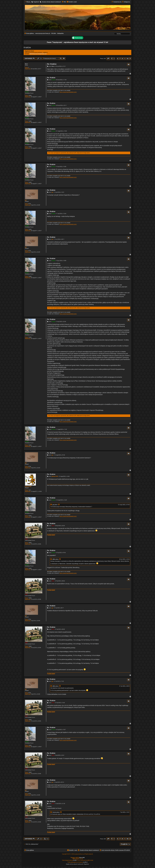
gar (26, 200)
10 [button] (127, 59)
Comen (27, 92)
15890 (30, 543)
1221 (30, 490)
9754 (30, 204)
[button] (108, 59)
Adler (26, 539)
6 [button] (118, 59)
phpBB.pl (85, 862)
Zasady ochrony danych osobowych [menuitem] (51, 2)
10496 (30, 95)
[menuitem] (64, 2)
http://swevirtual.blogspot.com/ (68, 92)
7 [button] (120, 59)
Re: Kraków (52, 64)
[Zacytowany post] (59, 505)
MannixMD (82, 858)
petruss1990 (28, 486)
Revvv (26, 64)
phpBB (75, 860)
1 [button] (114, 59)
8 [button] (122, 59)
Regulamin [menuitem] (36, 2)
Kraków (27, 47)
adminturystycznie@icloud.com (38, 54)
